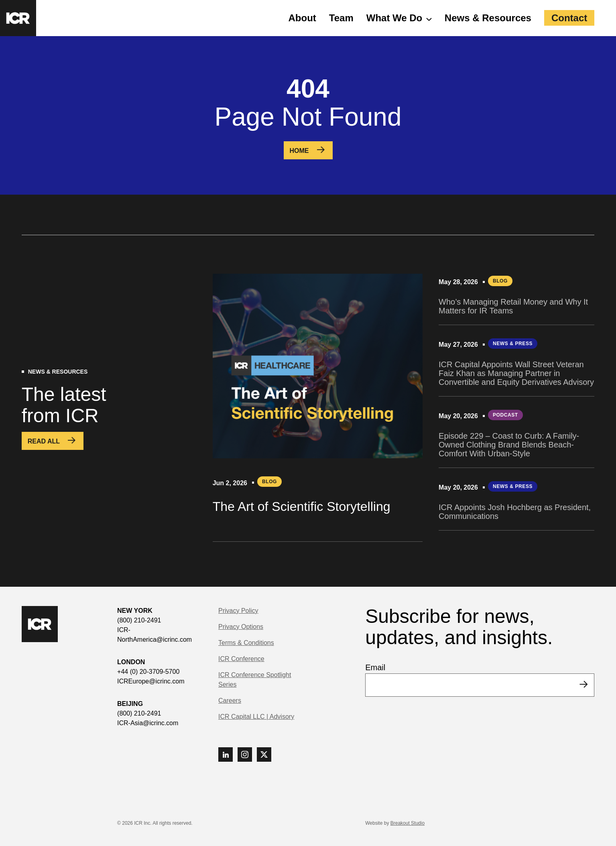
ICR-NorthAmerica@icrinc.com (155, 635)
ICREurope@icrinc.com (151, 681)
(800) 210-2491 (139, 620)
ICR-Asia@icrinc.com (148, 723)
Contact (569, 18)
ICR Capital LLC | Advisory (256, 717)
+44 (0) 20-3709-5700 (148, 672)
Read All (44, 441)
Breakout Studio (408, 823)
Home (299, 151)
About (302, 18)
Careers (230, 701)
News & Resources (488, 18)
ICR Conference (241, 659)
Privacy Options (241, 627)
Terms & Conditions (246, 643)
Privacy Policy (238, 611)
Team (341, 18)
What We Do (394, 18)
